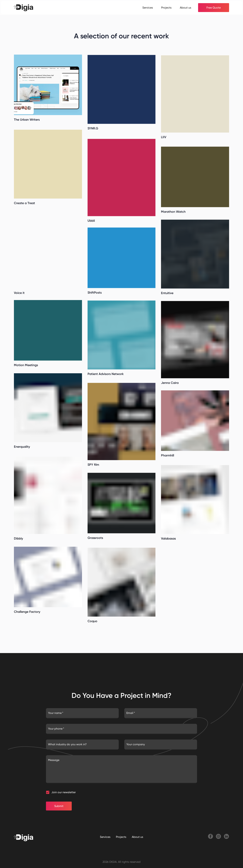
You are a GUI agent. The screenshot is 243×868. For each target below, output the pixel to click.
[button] (48, 792)
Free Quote (214, 8)
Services (148, 8)
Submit (59, 806)
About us (185, 8)
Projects (166, 8)
